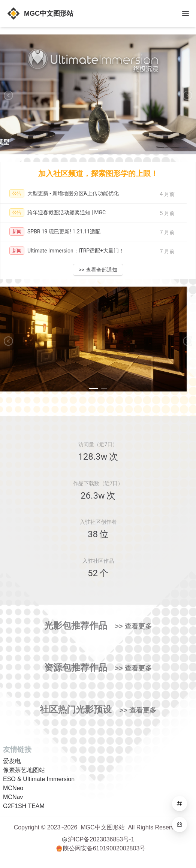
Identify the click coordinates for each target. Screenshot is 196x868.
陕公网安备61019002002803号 (101, 848)
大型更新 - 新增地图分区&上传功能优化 (73, 193)
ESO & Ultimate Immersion (39, 779)
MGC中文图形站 (102, 827)
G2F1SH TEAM (24, 806)
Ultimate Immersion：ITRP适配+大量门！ (76, 251)
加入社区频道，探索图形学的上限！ (98, 173)
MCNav (13, 797)
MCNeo (13, 788)
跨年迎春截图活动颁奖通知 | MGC (67, 212)
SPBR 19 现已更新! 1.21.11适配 (64, 232)
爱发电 (12, 761)
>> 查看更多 (133, 626)
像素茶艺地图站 (24, 770)
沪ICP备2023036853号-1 (98, 839)
